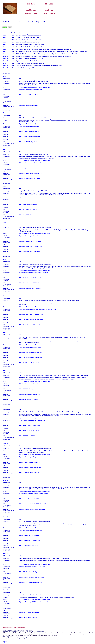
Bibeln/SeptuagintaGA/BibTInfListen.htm (30, 252)
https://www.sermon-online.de (26, 197)
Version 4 (5, 42)
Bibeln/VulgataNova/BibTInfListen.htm (29, 473)
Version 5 (5, 44)
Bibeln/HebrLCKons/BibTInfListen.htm (29, 436)
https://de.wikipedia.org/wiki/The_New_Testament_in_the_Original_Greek (37, 309)
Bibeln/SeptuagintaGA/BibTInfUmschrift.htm (30, 246)
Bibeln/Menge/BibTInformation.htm (28, 205)
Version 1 (5, 35)
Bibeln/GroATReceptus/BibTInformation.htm (30, 352)
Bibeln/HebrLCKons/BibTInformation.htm (30, 426)
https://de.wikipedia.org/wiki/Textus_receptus (30, 347)
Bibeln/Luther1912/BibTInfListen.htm (29, 142)
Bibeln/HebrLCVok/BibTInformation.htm (29, 389)
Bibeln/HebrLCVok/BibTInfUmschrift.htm (30, 394)
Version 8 (5, 52)
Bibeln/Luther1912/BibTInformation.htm (29, 131)
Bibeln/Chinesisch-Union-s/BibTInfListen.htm (31, 582)
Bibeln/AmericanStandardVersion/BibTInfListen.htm (32, 509)
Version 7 (5, 49)
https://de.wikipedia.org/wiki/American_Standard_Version (33, 494)
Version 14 (5, 66)
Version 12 (5, 61)
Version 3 (5, 40)
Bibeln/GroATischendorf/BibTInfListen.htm (30, 288)
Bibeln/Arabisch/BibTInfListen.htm (28, 617)
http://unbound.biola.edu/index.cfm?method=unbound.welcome (35, 87)
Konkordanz (7, 643)
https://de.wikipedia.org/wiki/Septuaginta (29, 236)
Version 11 (5, 59)
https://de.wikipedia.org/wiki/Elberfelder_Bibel (31, 163)
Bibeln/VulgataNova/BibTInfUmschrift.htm (30, 467)
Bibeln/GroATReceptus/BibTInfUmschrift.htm (31, 358)
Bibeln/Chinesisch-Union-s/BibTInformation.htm (31, 572)
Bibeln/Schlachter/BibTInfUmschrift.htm (29, 100)
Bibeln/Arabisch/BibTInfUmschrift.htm (29, 612)
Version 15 (5, 68)
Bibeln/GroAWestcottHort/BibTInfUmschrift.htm (31, 320)
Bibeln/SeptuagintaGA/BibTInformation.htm (30, 241)
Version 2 (5, 37)
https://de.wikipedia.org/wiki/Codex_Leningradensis (32, 384)
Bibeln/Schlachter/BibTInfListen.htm (28, 105)
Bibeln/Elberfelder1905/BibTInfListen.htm (30, 178)
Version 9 (5, 54)
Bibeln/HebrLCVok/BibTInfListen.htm (29, 399)
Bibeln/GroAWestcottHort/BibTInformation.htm (31, 314)
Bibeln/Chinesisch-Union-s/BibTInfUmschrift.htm (32, 577)
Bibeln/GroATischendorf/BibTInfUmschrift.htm (31, 283)
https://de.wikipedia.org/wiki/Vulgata (28, 457)
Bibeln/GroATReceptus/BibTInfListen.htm (30, 363)
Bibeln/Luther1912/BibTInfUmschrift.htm (30, 137)
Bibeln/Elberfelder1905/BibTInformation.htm (30, 168)
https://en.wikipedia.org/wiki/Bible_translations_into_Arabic (34, 602)
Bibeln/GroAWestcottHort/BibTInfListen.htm (30, 325)
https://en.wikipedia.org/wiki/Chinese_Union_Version (32, 567)
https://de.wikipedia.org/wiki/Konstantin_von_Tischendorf (33, 273)
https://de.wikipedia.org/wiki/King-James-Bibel (31, 530)
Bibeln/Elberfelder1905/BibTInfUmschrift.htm (31, 173)
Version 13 (5, 63)
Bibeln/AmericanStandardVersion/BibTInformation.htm (33, 499)
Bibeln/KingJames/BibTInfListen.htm (28, 546)
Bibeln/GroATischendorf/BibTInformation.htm (31, 278)
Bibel (5, 642)
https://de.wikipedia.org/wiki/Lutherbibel (29, 126)
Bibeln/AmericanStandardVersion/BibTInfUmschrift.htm (33, 504)
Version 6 (5, 47)
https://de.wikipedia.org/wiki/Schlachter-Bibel (30, 90)
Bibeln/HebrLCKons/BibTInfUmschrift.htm (30, 431)
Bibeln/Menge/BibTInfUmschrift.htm (28, 210)
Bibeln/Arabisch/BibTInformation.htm (29, 607)
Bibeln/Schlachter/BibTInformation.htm (29, 95)
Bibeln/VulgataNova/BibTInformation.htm (30, 462)
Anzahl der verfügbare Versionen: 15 (12, 33)
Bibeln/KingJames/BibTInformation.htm (29, 535)
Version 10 (5, 56)
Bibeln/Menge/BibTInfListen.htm (27, 215)
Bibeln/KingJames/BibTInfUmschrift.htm (29, 541)
